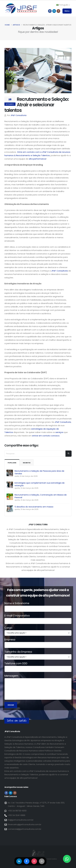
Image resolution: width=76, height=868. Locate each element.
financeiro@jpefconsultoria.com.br (25, 824)
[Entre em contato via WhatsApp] (67, 859)
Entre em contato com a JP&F (32, 152)
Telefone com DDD (16, 664)
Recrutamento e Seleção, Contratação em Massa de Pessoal (41, 496)
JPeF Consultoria (63, 422)
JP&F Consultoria (18, 115)
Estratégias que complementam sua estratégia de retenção (40, 484)
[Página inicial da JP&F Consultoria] (21, 8)
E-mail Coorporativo (17, 616)
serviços (59, 432)
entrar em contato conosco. (46, 436)
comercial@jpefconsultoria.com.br (25, 829)
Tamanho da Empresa (18, 652)
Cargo (8, 628)
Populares (13, 463)
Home (7, 25)
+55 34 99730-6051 (17, 811)
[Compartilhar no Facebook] (26, 861)
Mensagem (11, 676)
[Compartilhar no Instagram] (34, 861)
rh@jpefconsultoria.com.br (21, 820)
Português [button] (63, 5)
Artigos (16, 25)
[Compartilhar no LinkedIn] (19, 861)
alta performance (37, 159)
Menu (67, 11)
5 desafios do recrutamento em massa (34, 507)
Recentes (29, 463)
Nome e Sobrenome (17, 603)
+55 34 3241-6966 (17, 815)
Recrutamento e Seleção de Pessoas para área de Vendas (39, 472)
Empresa (10, 640)
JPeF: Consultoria (60, 271)
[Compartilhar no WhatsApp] (42, 861)
